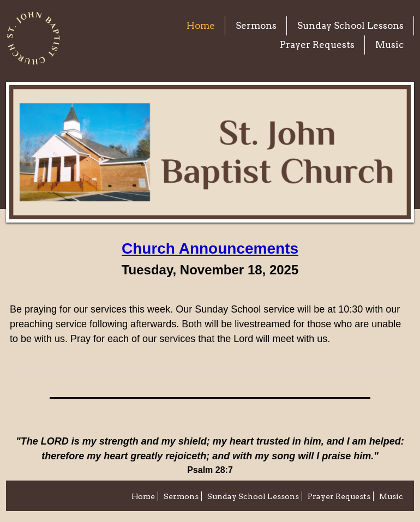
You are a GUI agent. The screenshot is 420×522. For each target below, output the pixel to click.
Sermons (256, 26)
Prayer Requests (317, 45)
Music (389, 45)
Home (201, 26)
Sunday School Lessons (350, 26)
